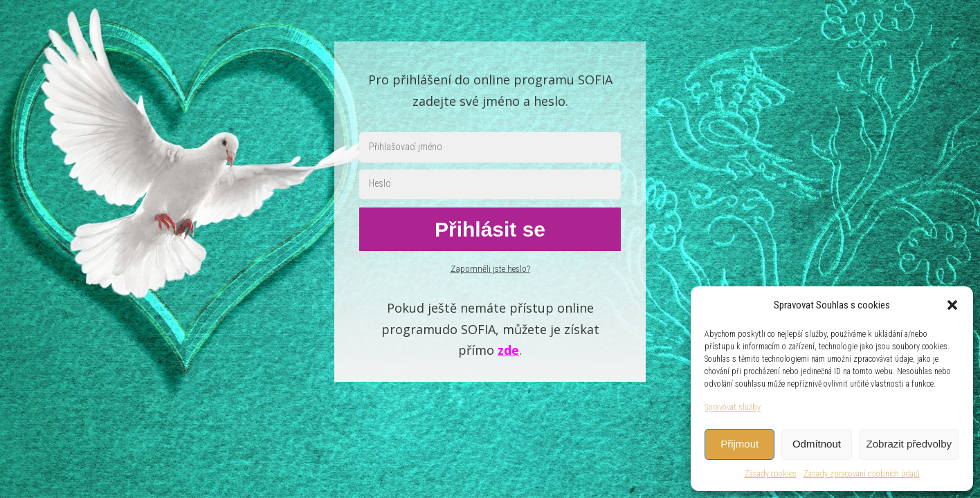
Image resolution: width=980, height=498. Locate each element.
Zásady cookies (771, 474)
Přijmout (739, 444)
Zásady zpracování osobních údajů (862, 474)
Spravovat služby (733, 407)
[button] (952, 305)
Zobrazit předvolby (909, 444)
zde (508, 350)
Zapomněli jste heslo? (490, 269)
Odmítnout (817, 444)
